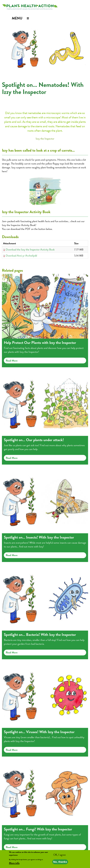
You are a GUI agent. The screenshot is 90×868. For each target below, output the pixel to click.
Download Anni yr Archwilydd (21, 256)
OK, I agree (60, 856)
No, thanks (60, 863)
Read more (12, 361)
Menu (17, 18)
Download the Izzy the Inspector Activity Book (30, 250)
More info (14, 864)
